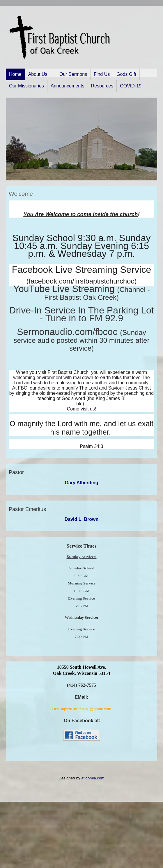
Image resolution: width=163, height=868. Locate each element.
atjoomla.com (93, 778)
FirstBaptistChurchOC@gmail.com (81, 709)
